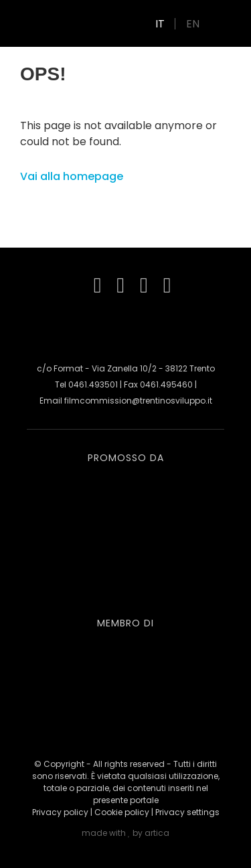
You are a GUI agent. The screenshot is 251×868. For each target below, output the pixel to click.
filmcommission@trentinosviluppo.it (138, 401)
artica (157, 833)
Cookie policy (122, 812)
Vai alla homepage (72, 176)
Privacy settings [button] (187, 812)
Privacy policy (60, 812)
